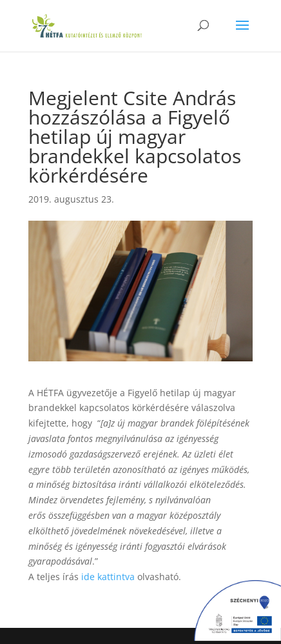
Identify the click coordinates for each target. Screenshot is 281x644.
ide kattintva (108, 577)
